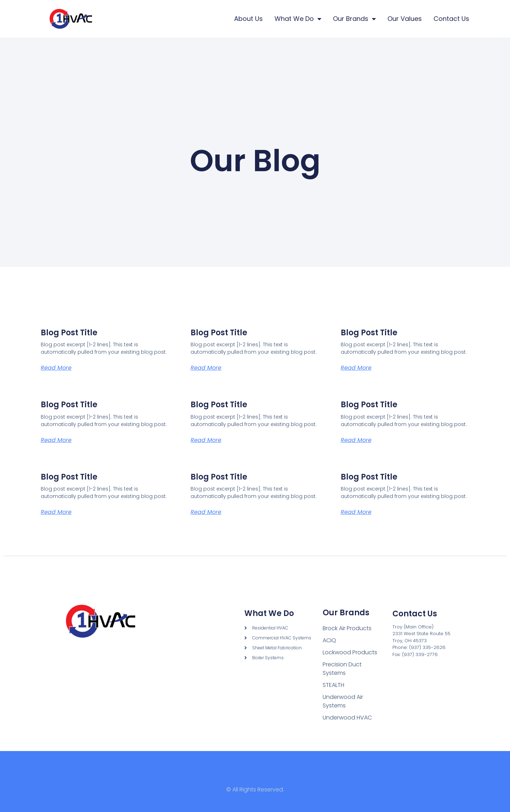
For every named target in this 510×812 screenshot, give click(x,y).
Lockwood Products (350, 652)
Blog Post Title (69, 333)
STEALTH (333, 685)
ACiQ (329, 640)
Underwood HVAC (347, 718)
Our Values (405, 19)
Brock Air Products (347, 628)
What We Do (298, 19)
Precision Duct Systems (342, 669)
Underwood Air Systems (343, 701)
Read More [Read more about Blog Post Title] (56, 368)
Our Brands (354, 19)
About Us (248, 19)
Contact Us (451, 19)
